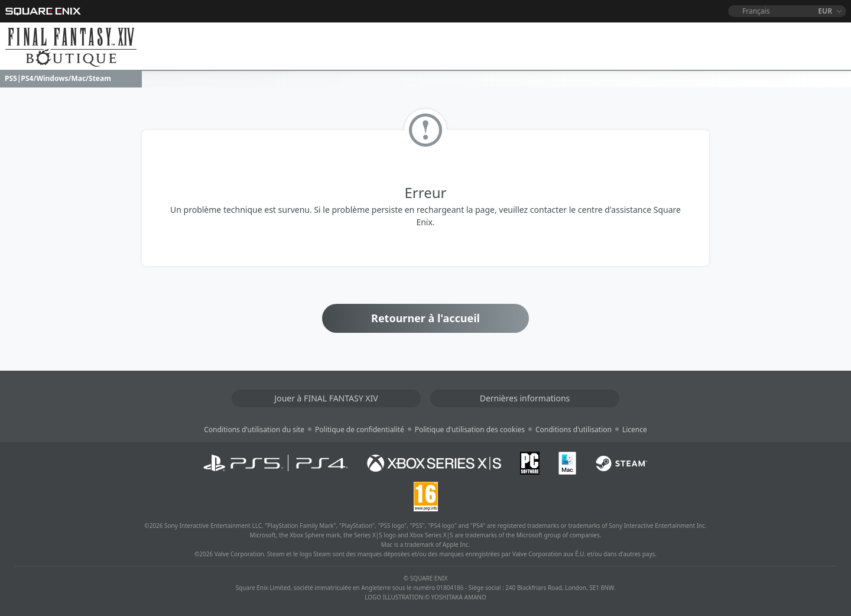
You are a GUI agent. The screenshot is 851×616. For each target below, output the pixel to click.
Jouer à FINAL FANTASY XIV (326, 398)
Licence (635, 429)
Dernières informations (525, 398)
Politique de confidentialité (360, 429)
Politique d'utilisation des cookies (470, 429)
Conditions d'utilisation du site (254, 429)
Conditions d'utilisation (574, 429)
